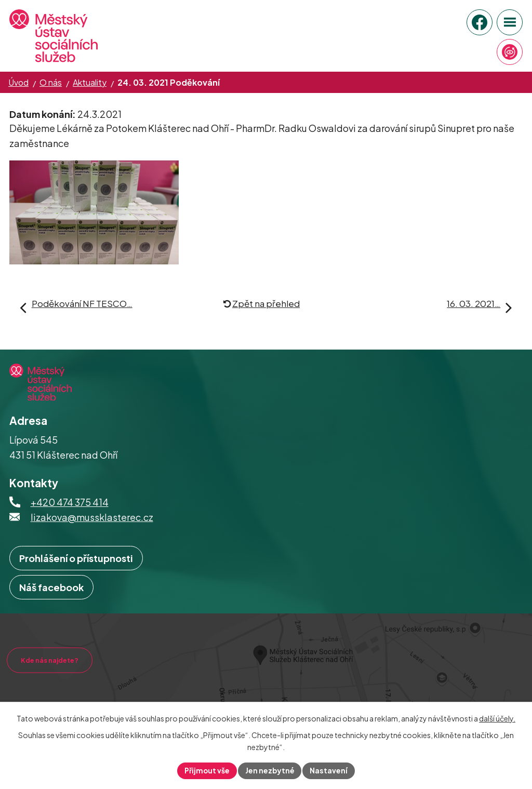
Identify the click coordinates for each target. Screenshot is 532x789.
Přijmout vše (207, 770)
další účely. (497, 718)
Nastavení (330, 770)
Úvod (18, 82)
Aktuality (90, 82)
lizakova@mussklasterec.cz (92, 527)
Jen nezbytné (270, 770)
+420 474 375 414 (70, 512)
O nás (51, 82)
